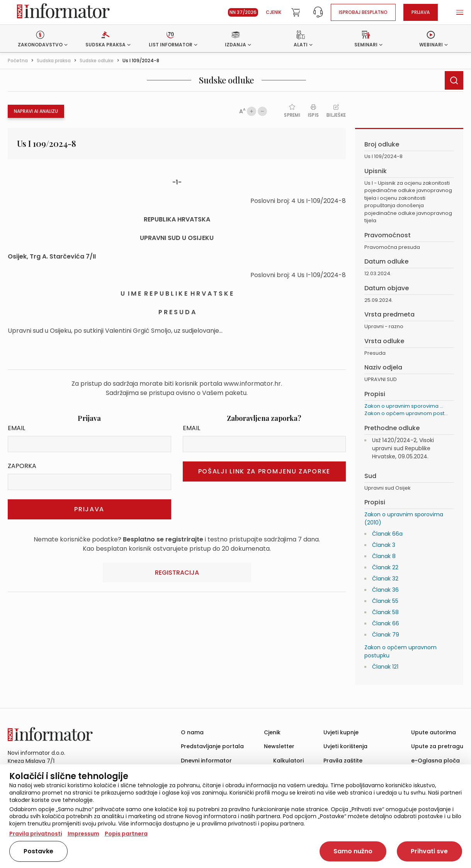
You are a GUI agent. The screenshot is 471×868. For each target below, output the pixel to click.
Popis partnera (126, 834)
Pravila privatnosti (36, 834)
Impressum (83, 834)
